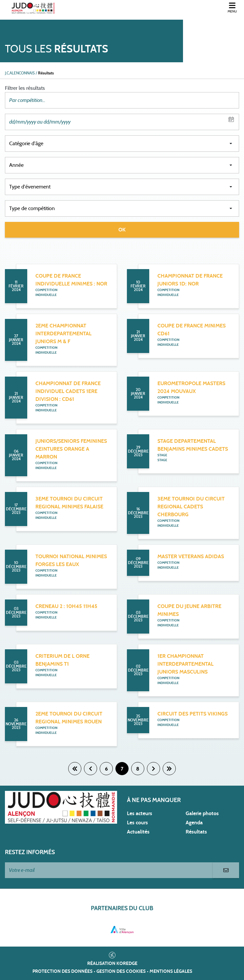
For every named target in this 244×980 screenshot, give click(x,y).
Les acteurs (140, 813)
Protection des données (62, 971)
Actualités (138, 832)
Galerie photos (202, 813)
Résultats (196, 832)
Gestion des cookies (121, 971)
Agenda (194, 823)
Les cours (137, 823)
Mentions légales (171, 971)
